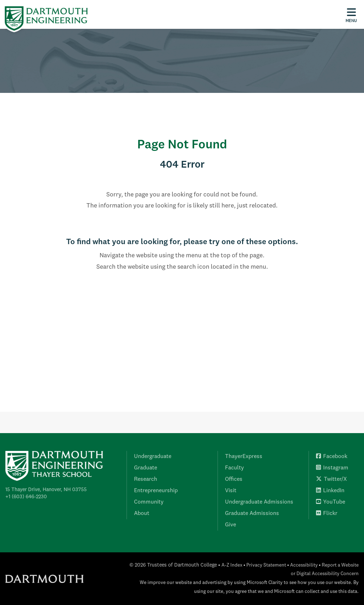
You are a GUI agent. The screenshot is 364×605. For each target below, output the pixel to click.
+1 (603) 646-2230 (26, 497)
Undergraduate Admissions (259, 502)
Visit (231, 491)
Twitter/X (331, 479)
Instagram (332, 468)
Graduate (146, 468)
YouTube (331, 502)
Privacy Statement (266, 565)
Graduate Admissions (252, 514)
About (142, 514)
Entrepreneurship (156, 491)
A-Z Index (232, 565)
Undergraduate (153, 457)
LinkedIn (330, 491)
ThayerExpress (244, 457)
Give (231, 525)
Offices (234, 479)
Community (149, 502)
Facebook (332, 457)
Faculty (234, 468)
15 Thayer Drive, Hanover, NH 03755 (46, 490)
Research (146, 479)
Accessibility (304, 565)
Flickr (327, 514)
